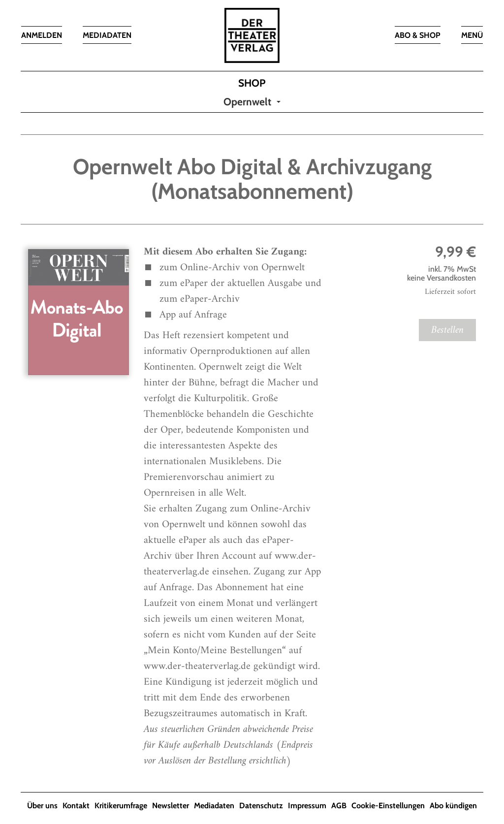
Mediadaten (214, 806)
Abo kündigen (453, 806)
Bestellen (447, 330)
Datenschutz (261, 806)
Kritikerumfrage (121, 806)
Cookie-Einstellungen (388, 806)
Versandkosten (451, 278)
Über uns (42, 806)
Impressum (307, 806)
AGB (339, 806)
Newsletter (171, 806)
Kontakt (76, 806)
